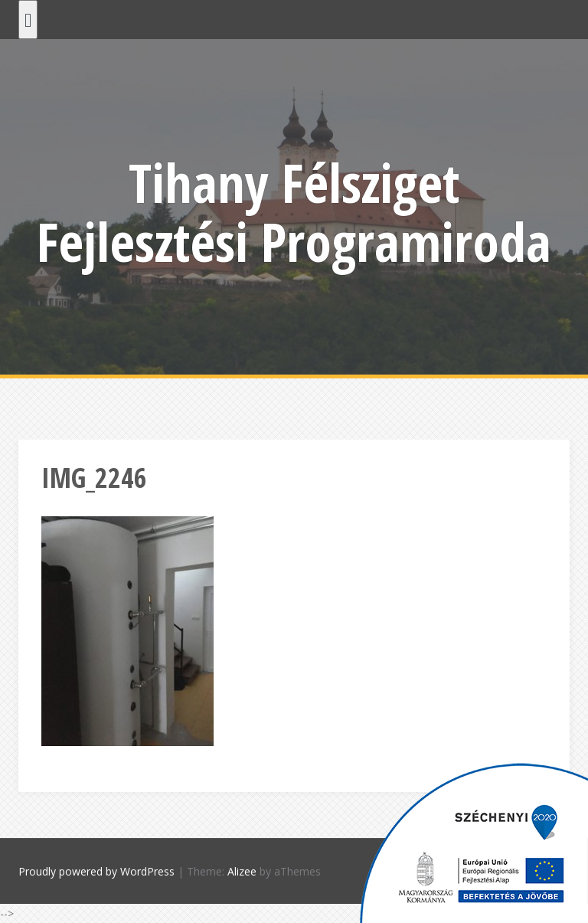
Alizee (242, 871)
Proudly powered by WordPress (96, 871)
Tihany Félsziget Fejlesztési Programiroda (294, 212)
